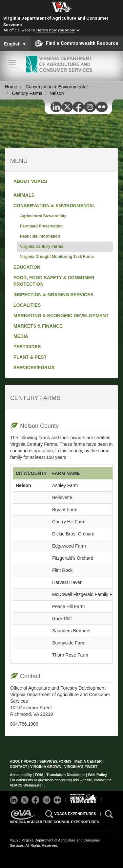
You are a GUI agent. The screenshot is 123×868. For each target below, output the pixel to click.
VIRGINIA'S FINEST (81, 767)
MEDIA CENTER (88, 761)
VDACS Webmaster (27, 785)
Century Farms (27, 93)
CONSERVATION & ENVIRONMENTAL (54, 206)
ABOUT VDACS (30, 181)
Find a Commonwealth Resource (77, 44)
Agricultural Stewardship (43, 216)
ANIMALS (24, 195)
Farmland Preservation (41, 226)
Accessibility (21, 775)
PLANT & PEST (30, 357)
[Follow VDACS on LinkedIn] (14, 799)
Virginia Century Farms (42, 246)
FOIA (39, 775)
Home (11, 87)
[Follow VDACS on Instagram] (47, 799)
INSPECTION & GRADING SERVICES (53, 295)
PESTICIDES (27, 347)
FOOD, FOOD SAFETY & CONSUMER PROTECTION (54, 281)
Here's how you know (56, 30)
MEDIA (21, 336)
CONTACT (19, 767)
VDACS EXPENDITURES (75, 813)
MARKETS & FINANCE (38, 326)
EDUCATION (27, 267)
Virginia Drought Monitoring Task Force (57, 257)
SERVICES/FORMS (34, 368)
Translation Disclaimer (66, 775)
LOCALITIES (27, 305)
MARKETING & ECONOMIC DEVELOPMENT (61, 316)
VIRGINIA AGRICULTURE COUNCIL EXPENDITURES (54, 822)
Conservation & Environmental (57, 87)
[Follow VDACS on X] (25, 799)
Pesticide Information (40, 236)
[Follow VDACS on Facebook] (36, 799)
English (15, 44)
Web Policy (97, 775)
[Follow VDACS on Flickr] (58, 799)
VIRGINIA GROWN (46, 767)
